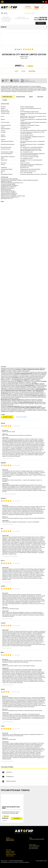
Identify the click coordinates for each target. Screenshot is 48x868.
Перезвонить (41, 23)
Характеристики (7, 97)
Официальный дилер (11, 854)
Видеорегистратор (24, 57)
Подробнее (5, 821)
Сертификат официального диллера (29, 81)
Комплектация (21, 97)
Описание (40, 97)
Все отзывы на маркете (22, 417)
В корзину (17, 818)
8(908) (41, 20)
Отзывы (5, 100)
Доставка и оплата (10, 853)
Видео (31, 97)
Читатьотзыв (42, 7)
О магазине (9, 850)
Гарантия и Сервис (10, 851)
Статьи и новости (10, 856)
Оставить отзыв (7, 417)
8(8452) (41, 18)
